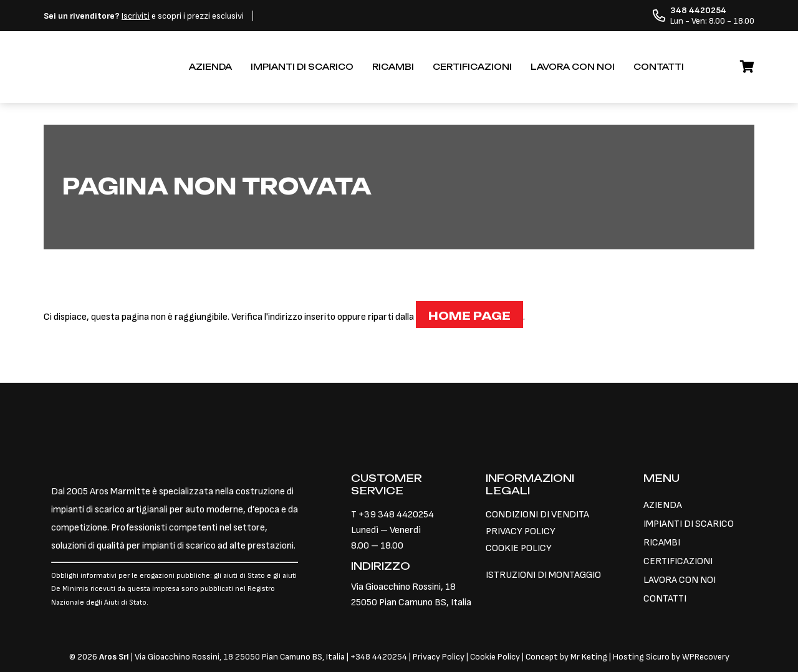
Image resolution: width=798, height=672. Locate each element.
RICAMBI (393, 67)
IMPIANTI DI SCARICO (302, 67)
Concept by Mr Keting (566, 657)
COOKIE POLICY (519, 548)
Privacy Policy (440, 657)
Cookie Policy (495, 657)
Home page (469, 316)
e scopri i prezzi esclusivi (144, 16)
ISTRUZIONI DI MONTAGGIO (543, 575)
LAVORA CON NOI (573, 67)
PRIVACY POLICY (521, 531)
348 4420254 (381, 657)
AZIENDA (210, 67)
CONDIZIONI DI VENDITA (537, 515)
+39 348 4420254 (396, 515)
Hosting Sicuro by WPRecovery (671, 657)
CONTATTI (659, 67)
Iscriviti (136, 16)
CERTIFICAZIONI (472, 67)
